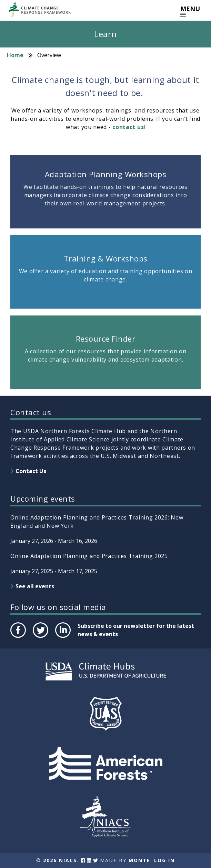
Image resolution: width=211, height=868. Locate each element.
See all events (35, 586)
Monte (139, 860)
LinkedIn (62, 637)
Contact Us (31, 471)
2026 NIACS (60, 860)
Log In (164, 860)
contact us (128, 127)
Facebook (18, 637)
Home (15, 55)
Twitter (40, 637)
